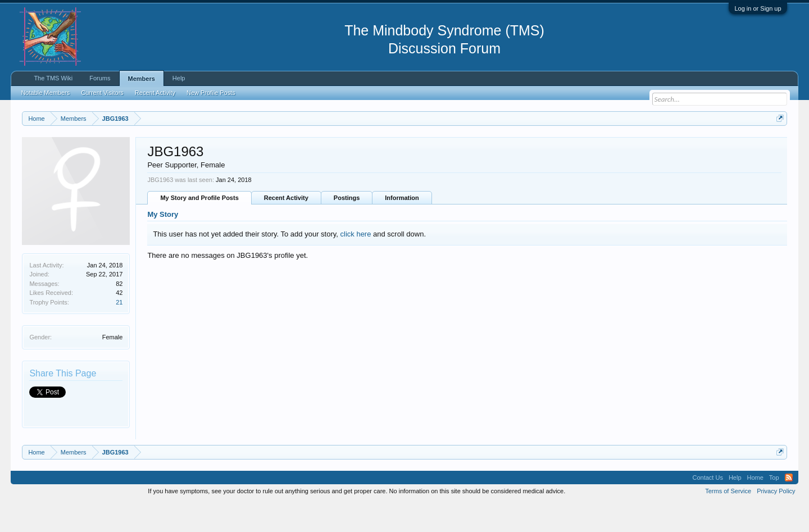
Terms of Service (728, 520)
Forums (100, 78)
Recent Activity (286, 226)
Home (755, 506)
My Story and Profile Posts (199, 226)
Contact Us (707, 506)
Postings (347, 226)
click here (356, 262)
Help (179, 78)
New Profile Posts (211, 93)
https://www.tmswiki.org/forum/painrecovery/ (537, 145)
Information (402, 226)
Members (142, 79)
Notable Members (45, 93)
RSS (789, 506)
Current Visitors (102, 93)
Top (774, 506)
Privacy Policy (776, 520)
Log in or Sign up (758, 8)
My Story (163, 243)
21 (119, 330)
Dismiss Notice (778, 145)
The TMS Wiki (53, 78)
